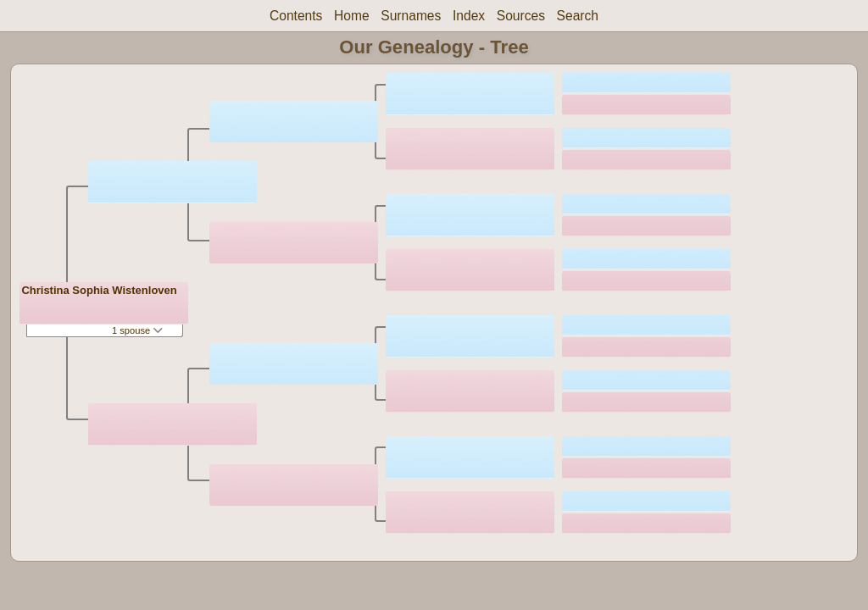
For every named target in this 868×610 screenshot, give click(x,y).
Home (352, 16)
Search (578, 16)
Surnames (411, 16)
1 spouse (137, 330)
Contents (296, 16)
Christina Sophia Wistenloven (99, 290)
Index (469, 16)
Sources (521, 16)
